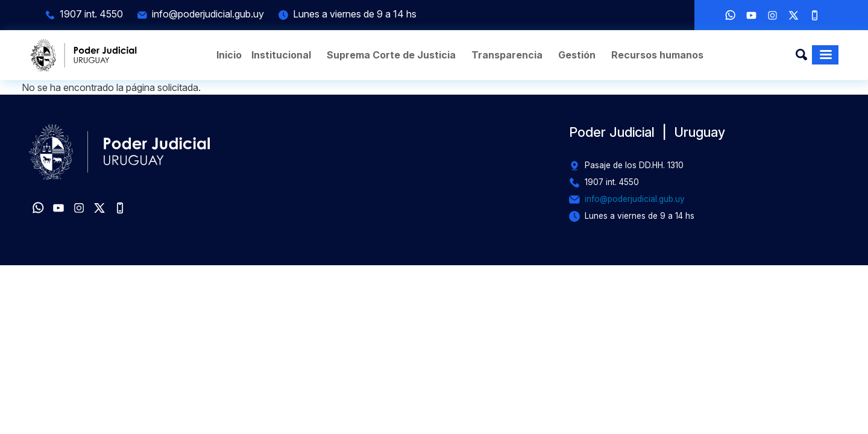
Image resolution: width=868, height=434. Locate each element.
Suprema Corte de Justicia (391, 55)
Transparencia (507, 55)
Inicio (229, 55)
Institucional (281, 55)
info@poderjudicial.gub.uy (208, 14)
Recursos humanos (657, 55)
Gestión (577, 55)
